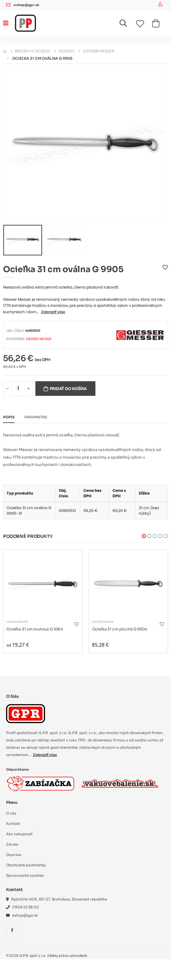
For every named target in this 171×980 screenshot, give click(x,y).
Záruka (12, 844)
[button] (127, 25)
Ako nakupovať (19, 834)
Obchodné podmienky (26, 865)
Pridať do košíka (68, 389)
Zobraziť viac (53, 312)
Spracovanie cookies (25, 875)
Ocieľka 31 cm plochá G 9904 (120, 629)
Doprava (14, 855)
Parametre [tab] (36, 417)
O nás (11, 813)
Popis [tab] (9, 417)
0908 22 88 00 (26, 907)
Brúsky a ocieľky (33, 51)
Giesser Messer (98, 51)
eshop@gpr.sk (26, 5)
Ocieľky (67, 51)
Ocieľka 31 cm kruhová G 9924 (35, 629)
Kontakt (13, 824)
